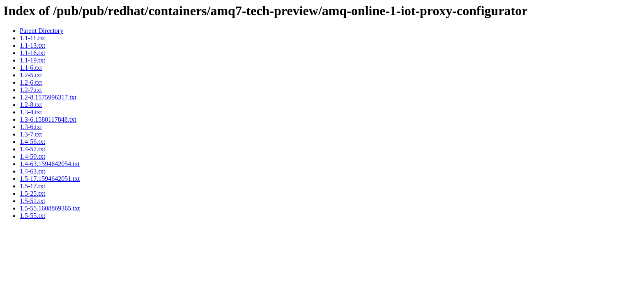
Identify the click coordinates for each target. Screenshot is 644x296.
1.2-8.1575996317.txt (48, 97)
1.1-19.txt (32, 60)
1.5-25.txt (32, 193)
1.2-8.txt (31, 105)
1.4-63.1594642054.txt (50, 164)
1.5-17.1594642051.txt (50, 179)
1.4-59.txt (32, 156)
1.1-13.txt (32, 45)
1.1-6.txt (31, 68)
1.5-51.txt (32, 201)
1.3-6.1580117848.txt (48, 119)
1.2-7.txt (31, 90)
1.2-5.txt (31, 75)
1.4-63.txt (32, 171)
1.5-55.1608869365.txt (50, 208)
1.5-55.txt (32, 216)
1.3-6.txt (31, 127)
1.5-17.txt (32, 186)
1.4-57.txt (32, 149)
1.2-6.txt (31, 82)
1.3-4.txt (31, 112)
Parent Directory (41, 31)
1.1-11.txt (32, 38)
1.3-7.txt (31, 134)
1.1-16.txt (32, 53)
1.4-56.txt (32, 142)
